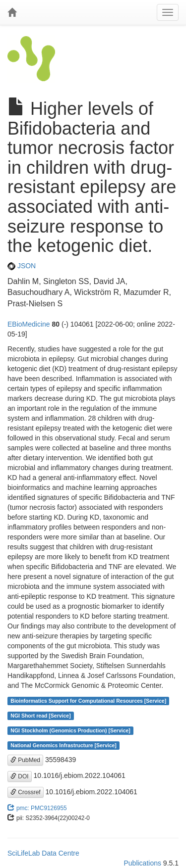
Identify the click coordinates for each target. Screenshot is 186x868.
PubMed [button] (25, 760)
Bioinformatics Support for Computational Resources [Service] (88, 701)
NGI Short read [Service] (40, 716)
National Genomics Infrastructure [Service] (63, 745)
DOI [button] (20, 776)
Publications (142, 863)
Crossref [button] (26, 792)
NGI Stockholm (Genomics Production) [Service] (70, 730)
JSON (22, 266)
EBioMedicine (29, 324)
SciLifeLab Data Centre (43, 853)
